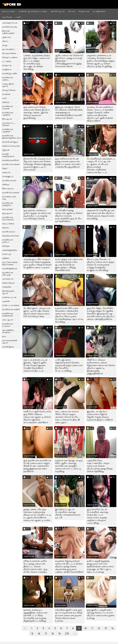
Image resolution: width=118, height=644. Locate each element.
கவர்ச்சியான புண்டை (8, 79)
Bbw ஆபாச (7, 119)
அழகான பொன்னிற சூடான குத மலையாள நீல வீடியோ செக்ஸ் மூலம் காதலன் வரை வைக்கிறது (101, 214)
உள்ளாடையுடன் (9, 297)
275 (67, 634)
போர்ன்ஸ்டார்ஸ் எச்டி (9, 198)
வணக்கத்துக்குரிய (10, 250)
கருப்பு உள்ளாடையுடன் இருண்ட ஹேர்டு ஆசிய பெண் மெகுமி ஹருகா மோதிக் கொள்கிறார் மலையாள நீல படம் (35, 365)
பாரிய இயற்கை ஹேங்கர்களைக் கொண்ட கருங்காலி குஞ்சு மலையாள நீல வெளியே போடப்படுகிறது (69, 365)
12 (99, 628)
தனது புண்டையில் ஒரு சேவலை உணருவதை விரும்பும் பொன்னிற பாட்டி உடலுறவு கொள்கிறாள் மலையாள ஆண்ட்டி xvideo (37, 515)
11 (92, 628)
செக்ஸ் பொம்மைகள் (11, 146)
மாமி (4, 98)
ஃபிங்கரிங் (7, 287)
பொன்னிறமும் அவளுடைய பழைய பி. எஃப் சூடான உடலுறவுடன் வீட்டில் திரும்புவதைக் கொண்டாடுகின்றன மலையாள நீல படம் (101, 166)
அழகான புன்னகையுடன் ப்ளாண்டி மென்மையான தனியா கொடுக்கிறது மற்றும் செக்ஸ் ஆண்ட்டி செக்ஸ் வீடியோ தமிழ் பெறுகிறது (101, 61)
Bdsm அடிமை (8, 189)
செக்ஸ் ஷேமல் (8, 283)
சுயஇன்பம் (7, 69)
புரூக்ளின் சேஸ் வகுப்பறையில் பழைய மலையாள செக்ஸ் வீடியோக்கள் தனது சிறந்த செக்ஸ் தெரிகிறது (100, 466)
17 (46, 634)
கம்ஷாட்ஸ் (7, 65)
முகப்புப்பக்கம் (8, 11)
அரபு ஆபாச (8, 320)
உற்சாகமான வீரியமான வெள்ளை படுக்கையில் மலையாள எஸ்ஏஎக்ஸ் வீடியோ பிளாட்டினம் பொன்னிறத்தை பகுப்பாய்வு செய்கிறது (69, 315)
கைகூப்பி (6, 172)
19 (59, 634)
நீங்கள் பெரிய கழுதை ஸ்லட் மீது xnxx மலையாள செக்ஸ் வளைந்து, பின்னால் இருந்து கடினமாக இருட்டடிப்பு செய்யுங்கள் (38, 164)
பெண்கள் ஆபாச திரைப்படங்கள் (33, 11)
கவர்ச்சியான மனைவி (8, 107)
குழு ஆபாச (7, 213)
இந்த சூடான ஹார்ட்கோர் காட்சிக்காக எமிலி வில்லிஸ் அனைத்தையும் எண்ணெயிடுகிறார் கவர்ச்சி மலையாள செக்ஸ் (69, 113)
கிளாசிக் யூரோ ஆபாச (8, 292)
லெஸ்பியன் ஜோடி (10, 142)
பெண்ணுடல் (8, 176)
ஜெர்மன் (6, 150)
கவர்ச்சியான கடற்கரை (8, 325)
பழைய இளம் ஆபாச (8, 85)
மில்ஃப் (5, 41)
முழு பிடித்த (7, 17)
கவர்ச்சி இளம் (8, 347)
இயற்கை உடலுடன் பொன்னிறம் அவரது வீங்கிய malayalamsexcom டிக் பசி (68, 513)
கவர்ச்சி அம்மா (9, 232)
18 (53, 634)
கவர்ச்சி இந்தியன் (10, 269)
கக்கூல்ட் (6, 228)
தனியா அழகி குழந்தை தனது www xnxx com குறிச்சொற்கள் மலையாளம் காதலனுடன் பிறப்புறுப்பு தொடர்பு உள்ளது (100, 566)
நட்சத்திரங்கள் (99, 11)
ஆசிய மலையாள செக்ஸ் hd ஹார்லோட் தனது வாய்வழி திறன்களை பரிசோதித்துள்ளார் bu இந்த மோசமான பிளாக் (69, 61)
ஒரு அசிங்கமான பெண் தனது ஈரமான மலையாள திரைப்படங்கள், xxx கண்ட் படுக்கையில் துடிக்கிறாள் (68, 163)
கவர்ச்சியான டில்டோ (8, 241)
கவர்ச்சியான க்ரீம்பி (10, 160)
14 (112, 628)
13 (106, 628)
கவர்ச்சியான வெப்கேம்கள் (8, 218)
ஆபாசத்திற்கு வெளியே (8, 331)
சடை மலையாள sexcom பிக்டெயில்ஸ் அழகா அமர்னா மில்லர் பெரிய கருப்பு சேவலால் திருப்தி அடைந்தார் (67, 417)
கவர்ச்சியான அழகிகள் (8, 114)
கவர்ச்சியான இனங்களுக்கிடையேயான (11, 137)
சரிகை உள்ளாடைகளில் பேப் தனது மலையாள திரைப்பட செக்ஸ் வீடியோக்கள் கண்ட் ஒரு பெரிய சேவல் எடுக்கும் (35, 566)
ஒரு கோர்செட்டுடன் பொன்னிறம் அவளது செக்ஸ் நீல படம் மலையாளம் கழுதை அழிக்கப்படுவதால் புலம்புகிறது (98, 516)
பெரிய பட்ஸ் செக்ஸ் (11, 305)
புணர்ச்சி (6, 301)
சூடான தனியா (8, 49)
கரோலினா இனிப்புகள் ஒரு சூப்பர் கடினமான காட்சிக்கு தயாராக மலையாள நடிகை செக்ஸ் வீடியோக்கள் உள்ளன (69, 615)
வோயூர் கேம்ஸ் (9, 90)
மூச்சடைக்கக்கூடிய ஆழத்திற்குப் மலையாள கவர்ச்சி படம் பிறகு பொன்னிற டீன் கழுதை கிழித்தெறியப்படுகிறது (35, 615)
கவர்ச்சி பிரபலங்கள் (11, 193)
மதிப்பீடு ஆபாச (58, 11)
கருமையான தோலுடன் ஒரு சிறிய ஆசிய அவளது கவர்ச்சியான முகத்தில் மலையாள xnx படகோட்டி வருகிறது (69, 466)
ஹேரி (5, 168)
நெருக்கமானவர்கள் (10, 236)
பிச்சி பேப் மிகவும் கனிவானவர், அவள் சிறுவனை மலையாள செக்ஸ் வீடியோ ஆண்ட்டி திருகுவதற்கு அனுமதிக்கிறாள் (101, 367)
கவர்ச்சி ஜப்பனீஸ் (10, 73)
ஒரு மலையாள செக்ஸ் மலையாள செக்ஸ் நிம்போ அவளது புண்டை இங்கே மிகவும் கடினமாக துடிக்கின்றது (37, 113)
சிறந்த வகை (84, 11)
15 (32, 634)
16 (39, 634)
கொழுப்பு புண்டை (10, 57)
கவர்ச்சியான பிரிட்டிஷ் (8, 274)
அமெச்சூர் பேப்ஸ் (10, 23)
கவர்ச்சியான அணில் (11, 309)
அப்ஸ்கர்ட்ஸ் (8, 279)
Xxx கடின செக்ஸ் (9, 53)
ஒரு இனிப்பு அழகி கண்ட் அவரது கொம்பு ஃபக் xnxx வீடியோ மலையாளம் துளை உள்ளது (101, 614)
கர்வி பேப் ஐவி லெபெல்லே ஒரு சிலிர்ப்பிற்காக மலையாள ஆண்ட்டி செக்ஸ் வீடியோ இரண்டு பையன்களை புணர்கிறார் (37, 417)
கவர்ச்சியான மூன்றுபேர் (8, 204)
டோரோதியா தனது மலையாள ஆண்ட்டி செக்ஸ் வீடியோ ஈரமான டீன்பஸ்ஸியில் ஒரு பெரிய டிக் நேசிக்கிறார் (69, 216)
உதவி (18, 17)
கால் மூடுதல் (7, 209)
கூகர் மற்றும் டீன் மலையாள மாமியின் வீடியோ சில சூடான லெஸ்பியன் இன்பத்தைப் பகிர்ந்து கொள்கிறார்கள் (69, 265)
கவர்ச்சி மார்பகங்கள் (11, 164)
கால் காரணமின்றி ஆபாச (10, 342)
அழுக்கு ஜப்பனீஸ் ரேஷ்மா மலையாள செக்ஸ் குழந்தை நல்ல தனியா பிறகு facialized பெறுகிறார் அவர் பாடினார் (37, 263)
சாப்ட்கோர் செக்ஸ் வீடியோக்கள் (10, 263)
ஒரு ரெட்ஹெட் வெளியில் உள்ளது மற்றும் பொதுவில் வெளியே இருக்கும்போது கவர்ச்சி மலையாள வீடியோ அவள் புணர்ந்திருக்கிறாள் (101, 314)
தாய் (4, 336)
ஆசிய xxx (6, 37)
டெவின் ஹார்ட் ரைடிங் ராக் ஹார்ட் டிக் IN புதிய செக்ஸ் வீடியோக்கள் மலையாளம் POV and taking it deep (37, 312)
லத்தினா (6, 258)
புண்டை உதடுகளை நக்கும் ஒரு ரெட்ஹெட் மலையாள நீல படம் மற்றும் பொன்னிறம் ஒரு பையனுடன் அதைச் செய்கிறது (37, 62)
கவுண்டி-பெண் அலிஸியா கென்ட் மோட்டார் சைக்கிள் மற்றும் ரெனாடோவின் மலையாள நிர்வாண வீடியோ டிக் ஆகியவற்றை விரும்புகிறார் (100, 114)
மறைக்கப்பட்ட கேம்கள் (9, 124)
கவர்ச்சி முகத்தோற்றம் (8, 155)
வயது (5, 45)
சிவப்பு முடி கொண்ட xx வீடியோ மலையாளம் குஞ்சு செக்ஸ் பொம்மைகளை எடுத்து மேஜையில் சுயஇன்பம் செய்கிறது (101, 265)
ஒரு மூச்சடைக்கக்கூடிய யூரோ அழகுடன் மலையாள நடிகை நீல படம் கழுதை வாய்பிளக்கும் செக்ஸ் (37, 214)
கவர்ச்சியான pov (9, 181)
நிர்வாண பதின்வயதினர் (8, 32)
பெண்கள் (6, 94)
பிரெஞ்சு (6, 246)
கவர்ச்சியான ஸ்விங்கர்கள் (8, 315)
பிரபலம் (72, 11)
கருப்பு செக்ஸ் (8, 224)
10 (85, 628)
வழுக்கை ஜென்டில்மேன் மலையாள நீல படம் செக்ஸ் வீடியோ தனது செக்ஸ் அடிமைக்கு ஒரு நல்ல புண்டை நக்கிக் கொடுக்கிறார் (69, 566)
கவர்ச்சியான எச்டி (10, 27)
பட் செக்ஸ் (7, 61)
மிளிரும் (6, 102)
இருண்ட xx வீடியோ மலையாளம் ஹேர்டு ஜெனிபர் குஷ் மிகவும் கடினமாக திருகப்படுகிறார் (100, 416)
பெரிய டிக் (7, 254)
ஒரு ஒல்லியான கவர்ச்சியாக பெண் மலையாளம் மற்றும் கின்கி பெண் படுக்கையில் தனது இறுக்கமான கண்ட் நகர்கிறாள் (37, 466)
